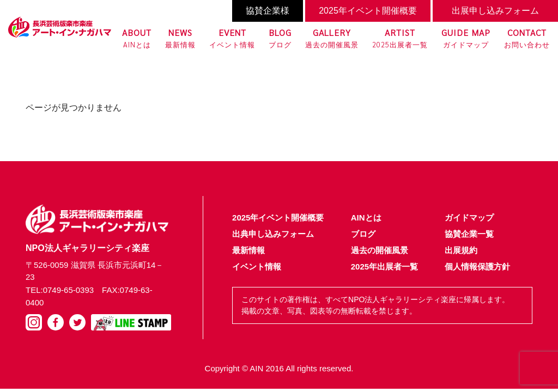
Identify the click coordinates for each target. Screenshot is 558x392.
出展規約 (461, 250)
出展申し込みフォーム (495, 11)
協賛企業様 (268, 11)
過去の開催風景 (332, 38)
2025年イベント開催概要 (368, 11)
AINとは (137, 38)
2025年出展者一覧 (384, 267)
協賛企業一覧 (469, 234)
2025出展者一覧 (400, 38)
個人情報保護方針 (477, 267)
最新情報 (180, 38)
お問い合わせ (527, 38)
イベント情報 (232, 38)
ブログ (280, 38)
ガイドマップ (466, 38)
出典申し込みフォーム (273, 234)
